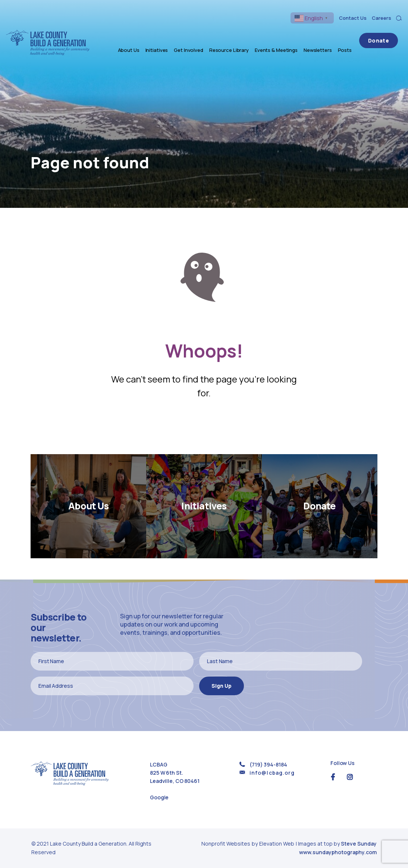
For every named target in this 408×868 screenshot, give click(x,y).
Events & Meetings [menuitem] (285, 35)
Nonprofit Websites (226, 844)
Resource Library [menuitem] (238, 35)
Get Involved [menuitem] (197, 35)
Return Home (204, 426)
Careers (382, 18)
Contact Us (353, 18)
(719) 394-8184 (268, 764)
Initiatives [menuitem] (165, 35)
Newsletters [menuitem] (326, 35)
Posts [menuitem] (353, 35)
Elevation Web (277, 844)
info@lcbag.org (272, 773)
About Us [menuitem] (137, 35)
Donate (383, 35)
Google (159, 797)
